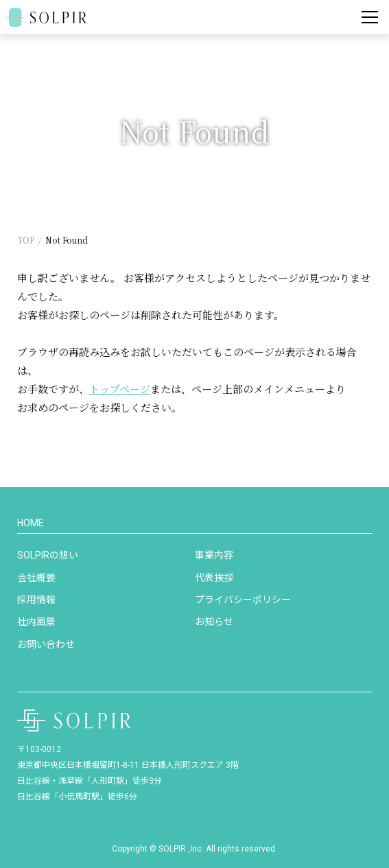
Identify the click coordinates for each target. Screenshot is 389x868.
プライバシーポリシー (243, 600)
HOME (31, 523)
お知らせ (214, 622)
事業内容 (214, 555)
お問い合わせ (46, 644)
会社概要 (36, 578)
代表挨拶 (214, 578)
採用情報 (36, 600)
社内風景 (36, 622)
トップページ (120, 389)
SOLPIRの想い (48, 555)
